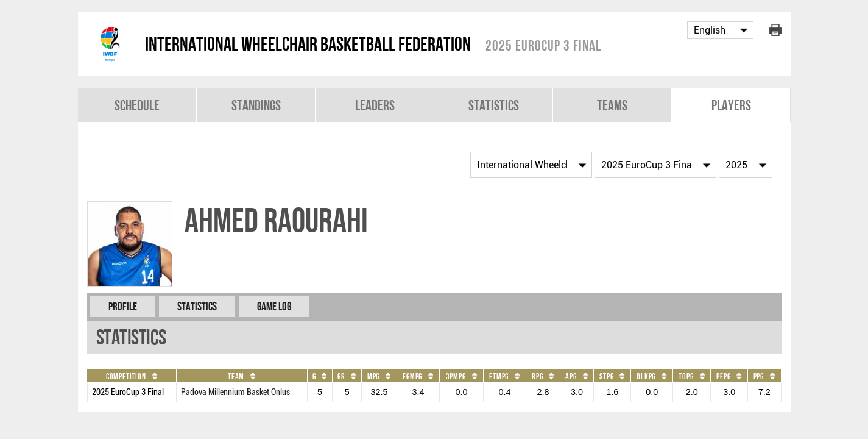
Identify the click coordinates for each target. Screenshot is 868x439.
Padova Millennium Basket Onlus (235, 392)
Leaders (375, 105)
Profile (123, 306)
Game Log (274, 306)
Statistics (494, 105)
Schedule (137, 105)
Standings (256, 105)
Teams (612, 105)
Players (731, 105)
